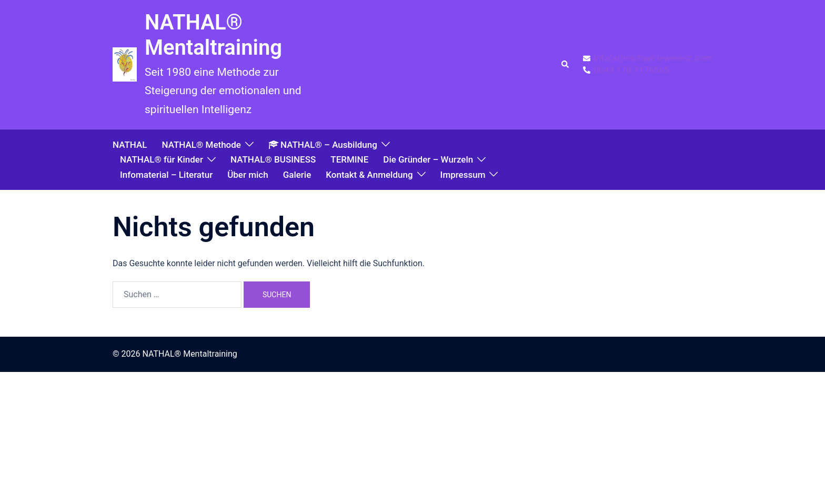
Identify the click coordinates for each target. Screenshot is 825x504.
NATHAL (130, 145)
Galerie (297, 175)
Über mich (248, 175)
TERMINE (349, 159)
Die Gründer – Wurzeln (428, 159)
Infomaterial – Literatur (166, 175)
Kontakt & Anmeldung (369, 175)
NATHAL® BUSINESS (273, 159)
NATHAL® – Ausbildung (323, 145)
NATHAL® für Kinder (162, 159)
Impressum (463, 175)
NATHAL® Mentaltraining (213, 35)
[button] (566, 65)
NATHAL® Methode (201, 145)
